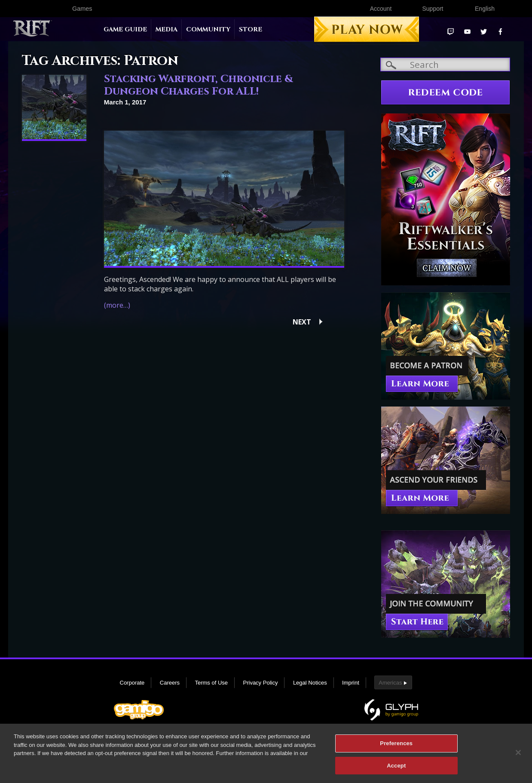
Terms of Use (211, 683)
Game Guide (125, 29)
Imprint (351, 683)
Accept (396, 769)
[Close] (518, 756)
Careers (170, 683)
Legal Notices (310, 683)
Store (251, 29)
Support (433, 9)
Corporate (132, 683)
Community (208, 29)
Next (302, 322)
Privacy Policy (261, 683)
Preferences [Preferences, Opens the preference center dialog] (396, 747)
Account (381, 9)
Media (167, 29)
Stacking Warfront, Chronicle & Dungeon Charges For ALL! (199, 85)
